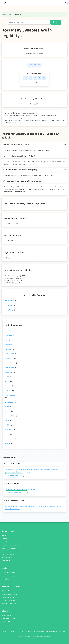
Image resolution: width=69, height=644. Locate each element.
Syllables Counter (8, 573)
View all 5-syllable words (14, 475)
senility (7, 340)
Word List (5, 579)
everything (32, 506)
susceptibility (9, 354)
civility (7, 434)
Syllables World (9, 3)
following (45, 506)
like (6, 489)
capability (8, 349)
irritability (8, 335)
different (16, 506)
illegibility (11, 310)
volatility (8, 390)
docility (7, 443)
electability (9, 345)
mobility (8, 411)
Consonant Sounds (8, 619)
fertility (7, 425)
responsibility (9, 439)
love (15, 489)
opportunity (26, 472)
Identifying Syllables (9, 597)
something (9, 506)
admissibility (9, 358)
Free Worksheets (8, 542)
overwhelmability (11, 395)
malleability (9, 372)
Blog (4, 551)
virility (7, 407)
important (59, 506)
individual (49, 470)
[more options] (65, 145)
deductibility (9, 402)
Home (4, 536)
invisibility (8, 331)
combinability (9, 368)
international (17, 470)
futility (7, 381)
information (9, 509)
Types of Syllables (9, 600)
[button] (66, 3)
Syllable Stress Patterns (11, 622)
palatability (9, 430)
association (34, 470)
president (52, 506)
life (9, 489)
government (23, 506)
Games (4, 539)
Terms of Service (8, 554)
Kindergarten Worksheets (11, 545)
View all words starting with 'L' (16, 492)
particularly (9, 472)
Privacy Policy (7, 558)
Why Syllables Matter (10, 594)
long (22, 489)
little (25, 489)
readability (11, 305)
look (18, 489)
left (29, 489)
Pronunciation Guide (9, 604)
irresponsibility (10, 416)
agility (7, 377)
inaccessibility (10, 363)
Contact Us (6, 561)
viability (8, 386)
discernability (11, 301)
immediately (57, 470)
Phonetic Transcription (10, 576)
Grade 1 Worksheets (9, 548)
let (34, 489)
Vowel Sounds (7, 616)
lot (31, 489)
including (39, 506)
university (8, 470)
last (12, 489)
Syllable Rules (7, 591)
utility (7, 420)
